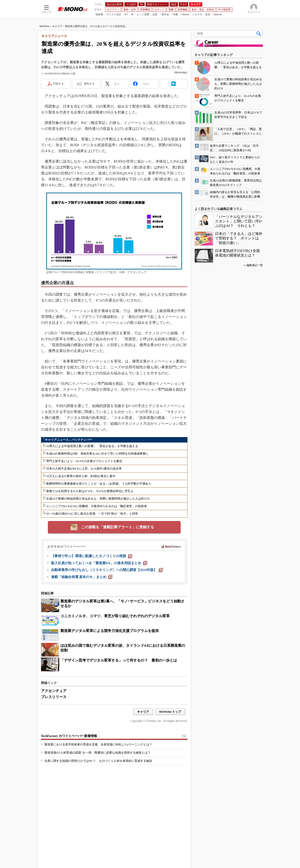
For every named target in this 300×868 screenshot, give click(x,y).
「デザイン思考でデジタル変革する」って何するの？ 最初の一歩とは (119, 660)
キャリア (57, 26)
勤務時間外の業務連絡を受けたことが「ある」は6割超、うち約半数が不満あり (99, 484)
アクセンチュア (54, 691)
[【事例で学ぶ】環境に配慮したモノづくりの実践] (92, 556)
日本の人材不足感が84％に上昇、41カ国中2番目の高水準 (84, 469)
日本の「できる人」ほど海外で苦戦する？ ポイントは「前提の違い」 (239, 238)
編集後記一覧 (255, 265)
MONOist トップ (170, 712)
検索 (259, 33)
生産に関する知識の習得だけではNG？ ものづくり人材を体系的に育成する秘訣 (98, 761)
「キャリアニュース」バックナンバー (67, 440)
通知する (89, 84)
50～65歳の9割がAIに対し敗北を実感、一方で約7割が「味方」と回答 (92, 514)
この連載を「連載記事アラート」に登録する (118, 527)
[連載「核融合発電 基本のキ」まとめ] (82, 577)
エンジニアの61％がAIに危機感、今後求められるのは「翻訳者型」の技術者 (97, 506)
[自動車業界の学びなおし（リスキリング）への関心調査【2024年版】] (107, 570)
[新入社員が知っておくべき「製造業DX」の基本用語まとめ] (99, 563)
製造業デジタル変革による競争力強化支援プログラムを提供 (110, 631)
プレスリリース (54, 697)
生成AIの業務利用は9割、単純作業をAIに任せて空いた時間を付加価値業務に (97, 454)
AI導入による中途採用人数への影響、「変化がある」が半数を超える (92, 446)
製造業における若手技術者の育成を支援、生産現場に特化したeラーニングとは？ (98, 744)
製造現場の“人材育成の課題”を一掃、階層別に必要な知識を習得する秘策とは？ (98, 753)
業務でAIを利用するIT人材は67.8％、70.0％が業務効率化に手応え (90, 491)
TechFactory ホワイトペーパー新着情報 (69, 736)
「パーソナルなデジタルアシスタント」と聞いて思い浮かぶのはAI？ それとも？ (239, 221)
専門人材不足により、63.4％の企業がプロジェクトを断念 (84, 461)
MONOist (45, 26)
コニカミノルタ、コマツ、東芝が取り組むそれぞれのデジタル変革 (115, 616)
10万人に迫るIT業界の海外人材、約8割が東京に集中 (81, 476)
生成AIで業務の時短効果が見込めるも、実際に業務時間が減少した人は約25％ (98, 499)
